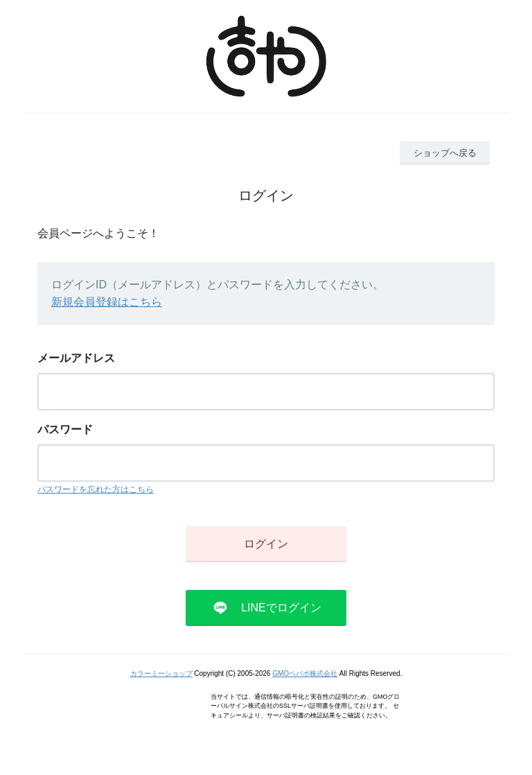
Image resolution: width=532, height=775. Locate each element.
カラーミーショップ (161, 673)
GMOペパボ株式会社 (305, 673)
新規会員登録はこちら (107, 302)
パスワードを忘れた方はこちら (96, 489)
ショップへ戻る (445, 153)
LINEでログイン (281, 608)
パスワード (65, 429)
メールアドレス (76, 358)
